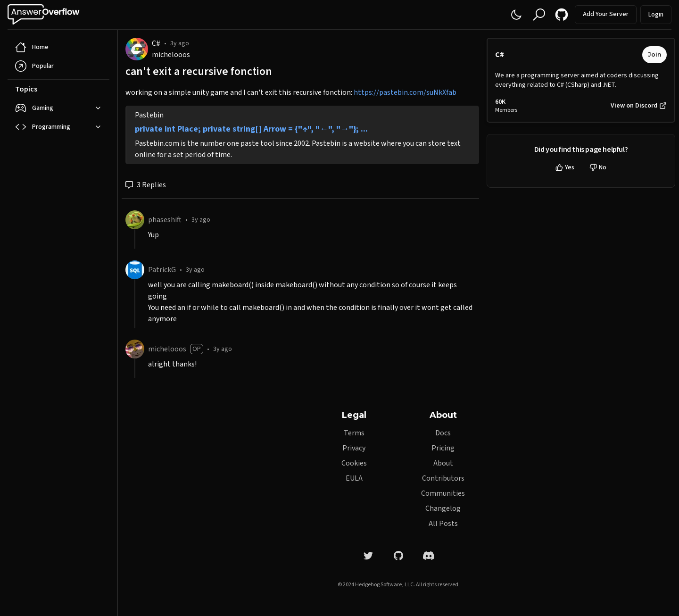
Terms (354, 433)
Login (656, 15)
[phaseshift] (135, 220)
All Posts (443, 524)
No (598, 167)
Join (654, 54)
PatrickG (162, 270)
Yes (565, 167)
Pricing (443, 448)
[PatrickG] (135, 270)
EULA (354, 478)
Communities (443, 493)
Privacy (354, 448)
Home (32, 47)
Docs (443, 433)
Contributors (443, 478)
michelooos (171, 55)
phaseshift (165, 220)
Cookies (354, 463)
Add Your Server (606, 14)
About (443, 463)
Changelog (443, 508)
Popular (34, 66)
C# (156, 43)
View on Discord (639, 106)
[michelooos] (135, 349)
